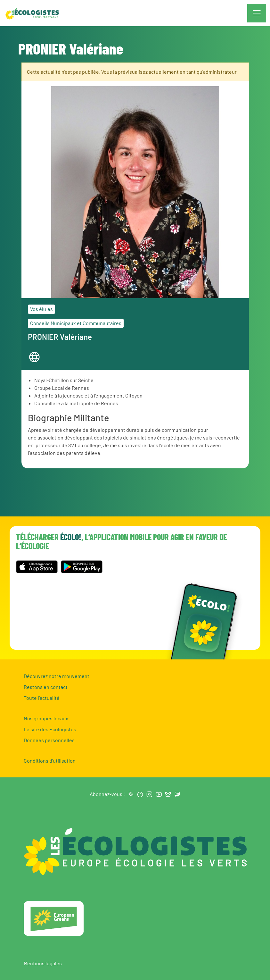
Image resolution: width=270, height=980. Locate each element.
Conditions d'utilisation (50, 761)
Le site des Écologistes (50, 729)
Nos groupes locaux (46, 718)
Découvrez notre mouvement (57, 676)
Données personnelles (49, 740)
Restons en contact (46, 687)
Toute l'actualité (42, 698)
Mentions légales (43, 963)
